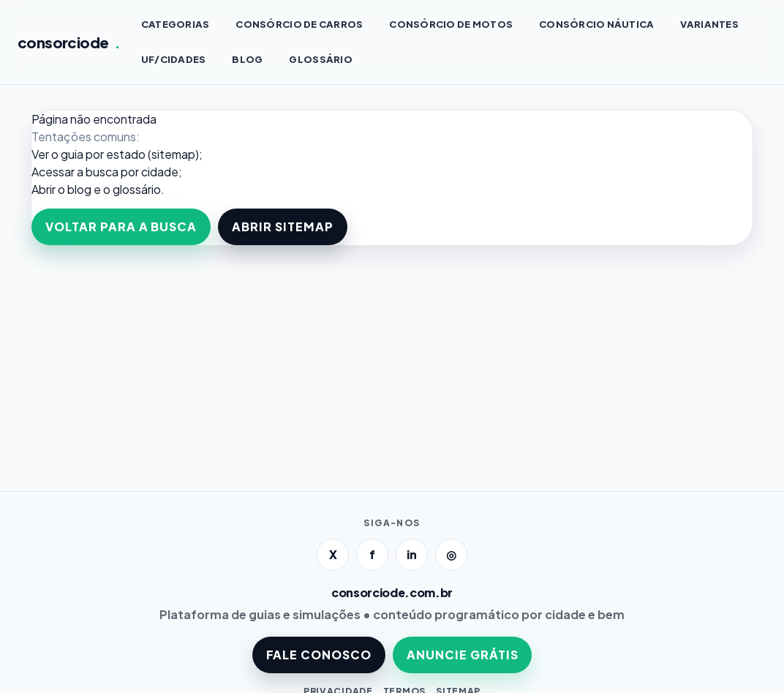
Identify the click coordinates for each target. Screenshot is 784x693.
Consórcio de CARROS (299, 24)
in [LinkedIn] (412, 554)
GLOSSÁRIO (320, 59)
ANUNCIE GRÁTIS (462, 655)
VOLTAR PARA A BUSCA (121, 226)
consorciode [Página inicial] (69, 42)
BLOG (247, 59)
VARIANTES (709, 24)
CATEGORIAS (176, 24)
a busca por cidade (128, 172)
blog (79, 189)
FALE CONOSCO (319, 655)
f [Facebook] (372, 554)
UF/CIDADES (174, 59)
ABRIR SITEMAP (282, 226)
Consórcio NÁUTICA (596, 24)
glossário (137, 189)
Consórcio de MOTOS (451, 24)
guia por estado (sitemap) (130, 154)
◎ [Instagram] (451, 554)
